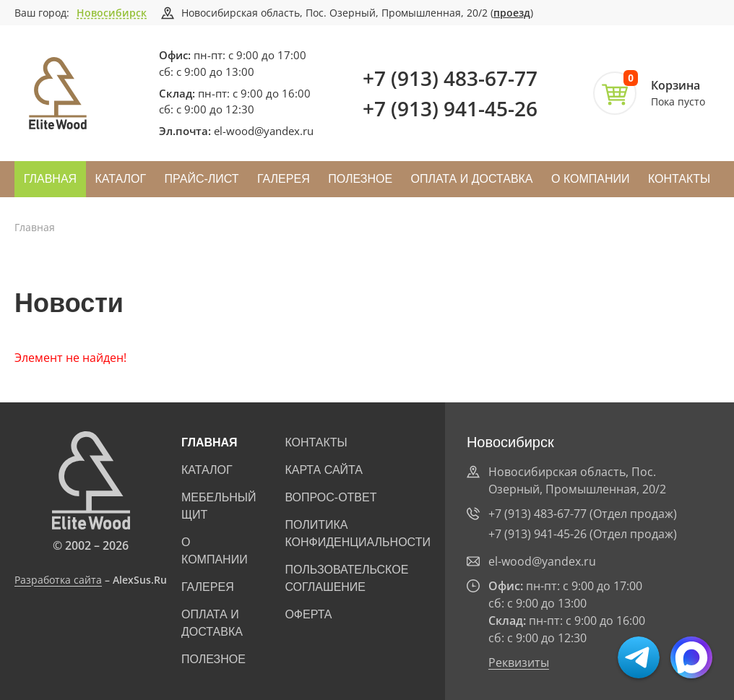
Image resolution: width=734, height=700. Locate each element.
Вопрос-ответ (331, 497)
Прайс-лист (202, 179)
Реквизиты (519, 662)
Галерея (284, 179)
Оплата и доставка (471, 179)
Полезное (360, 179)
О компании (591, 179)
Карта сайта (324, 470)
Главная (50, 179)
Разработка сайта (58, 580)
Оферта (308, 614)
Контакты (679, 179)
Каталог (121, 179)
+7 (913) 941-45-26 (450, 108)
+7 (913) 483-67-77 (450, 78)
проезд (512, 13)
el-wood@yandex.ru (264, 131)
